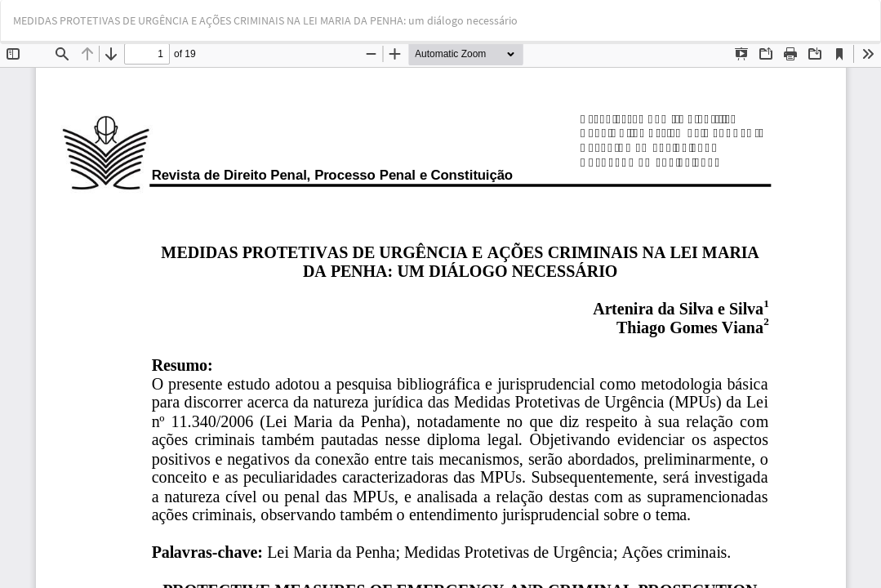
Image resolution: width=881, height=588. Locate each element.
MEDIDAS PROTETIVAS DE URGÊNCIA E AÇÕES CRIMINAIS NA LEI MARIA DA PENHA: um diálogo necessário (265, 20)
